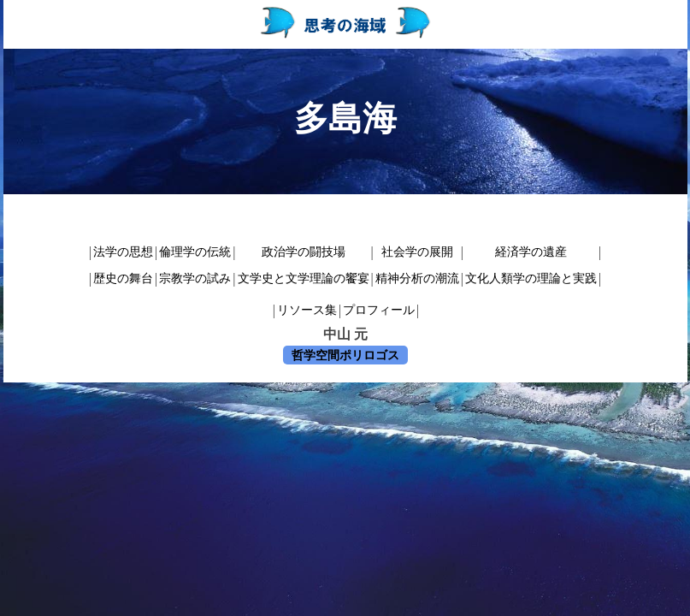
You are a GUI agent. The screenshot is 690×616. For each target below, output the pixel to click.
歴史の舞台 (123, 278)
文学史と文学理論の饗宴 (304, 278)
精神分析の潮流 (417, 278)
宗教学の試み (195, 278)
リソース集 (307, 310)
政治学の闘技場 (304, 252)
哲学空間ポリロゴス (345, 355)
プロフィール (379, 310)
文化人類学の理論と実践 (531, 278)
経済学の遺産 (531, 252)
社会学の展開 (417, 252)
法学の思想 (123, 252)
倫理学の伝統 (195, 252)
